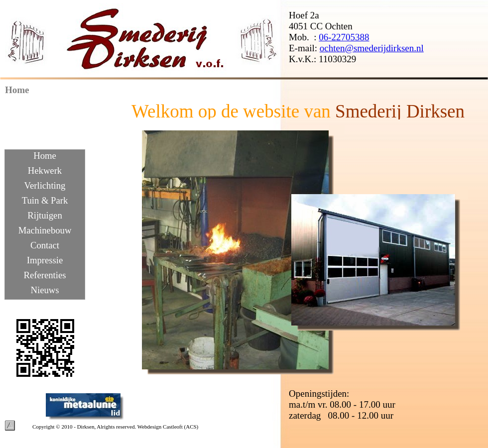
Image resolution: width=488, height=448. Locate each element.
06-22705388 (344, 37)
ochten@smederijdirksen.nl (372, 48)
